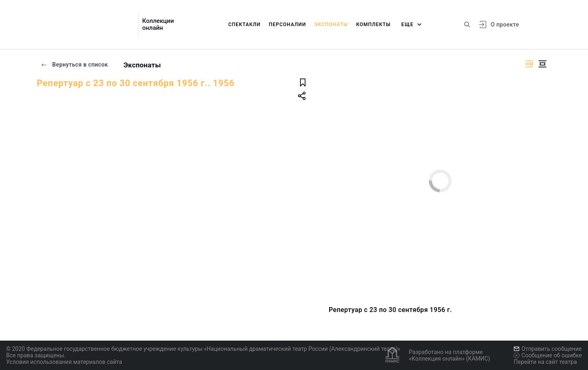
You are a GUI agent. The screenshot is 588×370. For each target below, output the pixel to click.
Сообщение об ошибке (548, 355)
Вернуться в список (74, 65)
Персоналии (287, 25)
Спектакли (244, 25)
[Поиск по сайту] (467, 25)
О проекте (505, 25)
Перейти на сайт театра (545, 362)
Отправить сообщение (548, 349)
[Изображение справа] (529, 64)
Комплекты (373, 25)
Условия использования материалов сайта (64, 362)
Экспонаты (331, 25)
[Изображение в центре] (542, 64)
